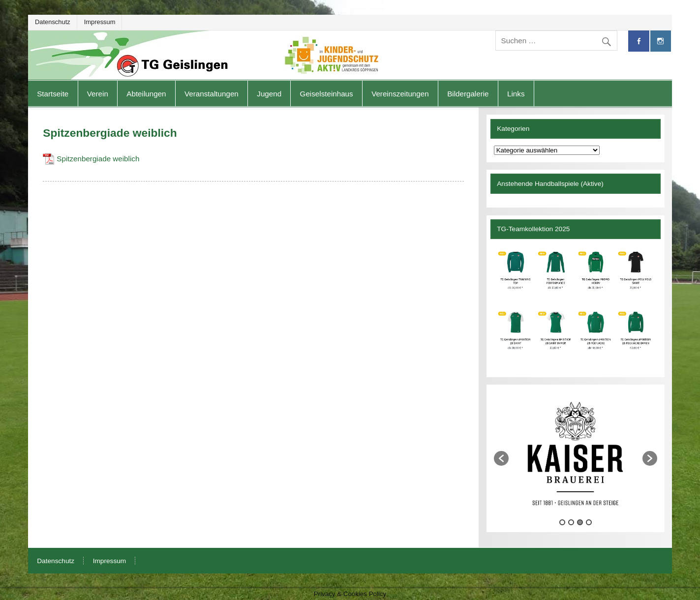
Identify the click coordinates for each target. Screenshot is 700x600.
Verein (98, 94)
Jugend (269, 94)
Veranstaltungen (212, 94)
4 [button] (589, 522)
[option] (576, 453)
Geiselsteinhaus (327, 94)
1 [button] (562, 522)
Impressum (100, 22)
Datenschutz (53, 22)
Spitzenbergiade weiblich (98, 159)
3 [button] (580, 522)
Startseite (53, 94)
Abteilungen (146, 94)
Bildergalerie (468, 94)
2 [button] (571, 522)
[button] (501, 458)
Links (516, 94)
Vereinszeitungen (400, 94)
